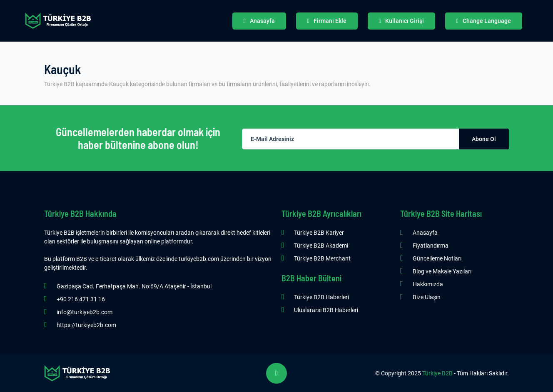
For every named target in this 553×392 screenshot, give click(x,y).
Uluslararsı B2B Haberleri (326, 310)
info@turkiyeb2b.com (85, 312)
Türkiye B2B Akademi (321, 246)
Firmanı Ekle (327, 21)
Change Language (484, 21)
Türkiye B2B (437, 373)
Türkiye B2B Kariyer (319, 233)
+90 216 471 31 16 (81, 299)
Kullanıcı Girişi (401, 21)
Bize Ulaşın (427, 297)
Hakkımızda (428, 284)
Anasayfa (259, 21)
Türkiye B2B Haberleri (321, 297)
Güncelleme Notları (437, 258)
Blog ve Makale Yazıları (442, 271)
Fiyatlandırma (431, 246)
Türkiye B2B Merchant (322, 258)
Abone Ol (484, 139)
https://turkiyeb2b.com (86, 325)
